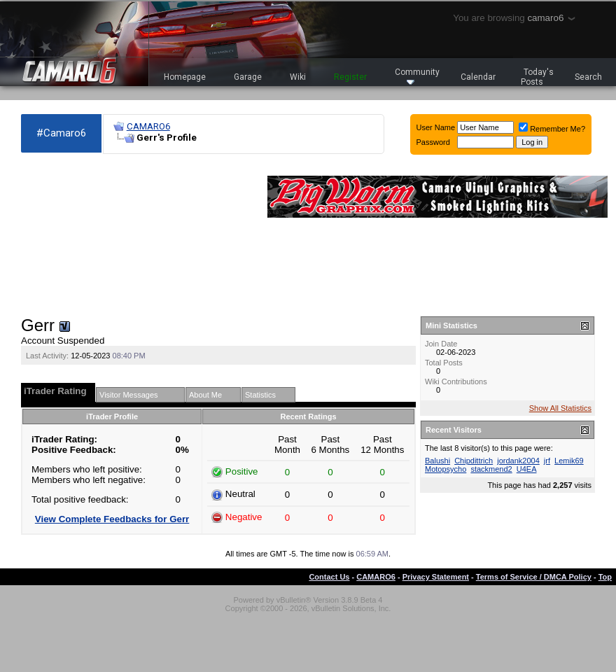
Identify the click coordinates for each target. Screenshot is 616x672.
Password (433, 142)
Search (588, 77)
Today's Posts (538, 77)
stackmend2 (491, 469)
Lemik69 (569, 461)
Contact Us (329, 577)
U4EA (527, 469)
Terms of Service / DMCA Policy (534, 577)
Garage (248, 77)
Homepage (185, 77)
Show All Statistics (560, 408)
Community (417, 76)
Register (350, 77)
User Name (436, 127)
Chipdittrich (474, 461)
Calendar (478, 77)
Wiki (298, 77)
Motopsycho (446, 469)
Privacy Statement (436, 577)
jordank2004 (518, 461)
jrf (547, 461)
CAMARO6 (148, 126)
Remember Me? (552, 129)
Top (605, 577)
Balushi (437, 461)
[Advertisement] (98, 235)
